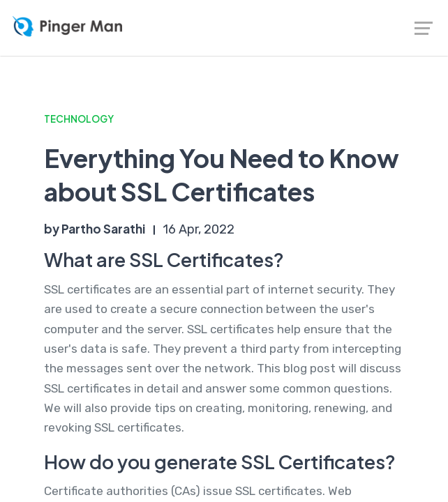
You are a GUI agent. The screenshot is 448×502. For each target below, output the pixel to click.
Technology (79, 119)
